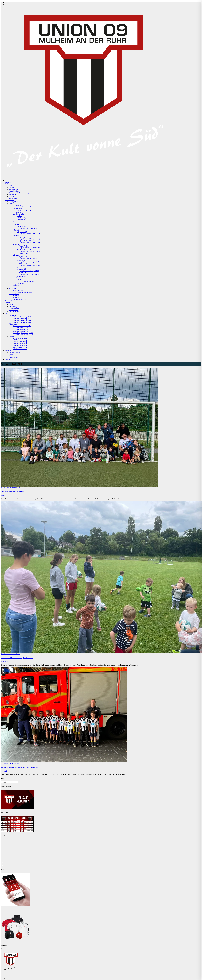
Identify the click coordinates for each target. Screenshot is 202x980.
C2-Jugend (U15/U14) (24, 241)
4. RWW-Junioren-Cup (20, 349)
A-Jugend (16, 225)
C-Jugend (16, 235)
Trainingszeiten (14, 202)
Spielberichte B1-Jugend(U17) (30, 234)
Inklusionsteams (14, 294)
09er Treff (12, 356)
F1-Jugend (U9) (22, 269)
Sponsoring (12, 306)
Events (7, 313)
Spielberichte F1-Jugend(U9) (30, 271)
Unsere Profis (13, 198)
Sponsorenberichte (14, 312)
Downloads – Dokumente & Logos (20, 193)
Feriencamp (12, 315)
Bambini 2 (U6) (21, 283)
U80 (14, 221)
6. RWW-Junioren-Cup (20, 345)
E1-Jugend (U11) (22, 257)
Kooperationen (13, 310)
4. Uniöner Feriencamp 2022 (22, 317)
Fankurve (8, 351)
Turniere (11, 336)
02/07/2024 (4, 495)
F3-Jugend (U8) (22, 276)
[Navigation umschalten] (2, 178)
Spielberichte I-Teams (20, 299)
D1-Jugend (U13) (22, 246)
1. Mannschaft (17, 205)
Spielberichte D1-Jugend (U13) (30, 248)
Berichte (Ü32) (21, 218)
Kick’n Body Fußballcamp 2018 (23, 331)
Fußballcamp (13, 324)
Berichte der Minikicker (24, 287)
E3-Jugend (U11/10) (23, 264)
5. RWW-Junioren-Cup (20, 347)
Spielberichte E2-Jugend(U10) (30, 262)
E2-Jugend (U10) (22, 260)
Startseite (8, 182)
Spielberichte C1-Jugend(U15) (30, 239)
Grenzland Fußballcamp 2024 (22, 326)
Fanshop (11, 354)
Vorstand (11, 187)
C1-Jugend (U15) (22, 237)
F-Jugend (16, 267)
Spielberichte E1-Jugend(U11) (30, 258)
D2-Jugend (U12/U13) (24, 250)
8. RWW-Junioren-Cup (20, 342)
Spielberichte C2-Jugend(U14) (30, 242)
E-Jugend (16, 255)
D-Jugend (16, 244)
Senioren (11, 203)
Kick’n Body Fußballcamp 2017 (23, 333)
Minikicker (16, 285)
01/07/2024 (4, 771)
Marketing (8, 303)
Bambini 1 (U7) (21, 280)
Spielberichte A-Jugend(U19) (30, 228)
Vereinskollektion (14, 352)
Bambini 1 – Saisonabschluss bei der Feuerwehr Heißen (19, 767)
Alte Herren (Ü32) (18, 214)
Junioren (11, 223)
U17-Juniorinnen (18, 290)
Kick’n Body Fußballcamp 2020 (23, 328)
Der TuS (7, 184)
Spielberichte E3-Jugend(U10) (30, 265)
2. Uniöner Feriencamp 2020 (22, 320)
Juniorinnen (12, 289)
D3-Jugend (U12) (22, 253)
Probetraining (9, 301)
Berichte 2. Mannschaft (24, 210)
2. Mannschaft (17, 209)
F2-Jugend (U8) (22, 273)
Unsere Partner (13, 304)
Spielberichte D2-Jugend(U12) (30, 251)
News (10, 186)
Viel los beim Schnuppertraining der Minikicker (17, 658)
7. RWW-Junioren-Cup (20, 343)
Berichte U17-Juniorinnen (25, 292)
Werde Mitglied (14, 191)
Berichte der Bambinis (28, 281)
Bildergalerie (21, 219)
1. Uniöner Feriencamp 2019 (22, 322)
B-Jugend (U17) (22, 232)
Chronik (11, 196)
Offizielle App (13, 358)
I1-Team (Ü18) (17, 296)
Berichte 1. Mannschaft (24, 207)
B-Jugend (16, 230)
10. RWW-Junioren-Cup (20, 338)
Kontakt (7, 359)
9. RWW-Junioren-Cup (20, 340)
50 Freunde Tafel (14, 308)
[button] (101, 862)
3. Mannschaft (17, 212)
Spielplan (19, 216)
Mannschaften (9, 200)
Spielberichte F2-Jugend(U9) (30, 274)
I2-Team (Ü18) (17, 297)
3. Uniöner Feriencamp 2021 (22, 319)
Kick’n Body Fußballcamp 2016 (23, 335)
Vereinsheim (13, 195)
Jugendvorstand (14, 189)
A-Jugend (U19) (22, 226)
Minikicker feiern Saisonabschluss (12, 492)
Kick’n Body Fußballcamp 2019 (23, 329)
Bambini (15, 278)
